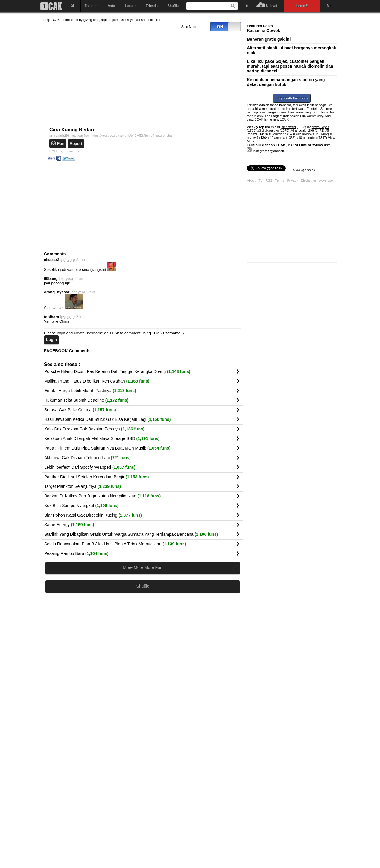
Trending (92, 6)
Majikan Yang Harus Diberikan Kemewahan (97, 381)
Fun (61, 144)
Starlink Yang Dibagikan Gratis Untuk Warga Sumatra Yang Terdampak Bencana (131, 534)
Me (329, 6)
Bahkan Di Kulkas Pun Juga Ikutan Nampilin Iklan (102, 496)
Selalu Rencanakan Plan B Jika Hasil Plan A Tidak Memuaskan (115, 544)
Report (76, 144)
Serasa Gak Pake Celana (80, 410)
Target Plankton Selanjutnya (83, 486)
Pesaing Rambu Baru (76, 553)
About (251, 180)
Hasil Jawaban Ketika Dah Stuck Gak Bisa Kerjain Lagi (108, 419)
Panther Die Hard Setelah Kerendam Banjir (96, 477)
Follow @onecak (303, 170)
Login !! (302, 6)
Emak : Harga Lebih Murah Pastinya (90, 391)
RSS (269, 180)
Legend (131, 6)
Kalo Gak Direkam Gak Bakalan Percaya (94, 429)
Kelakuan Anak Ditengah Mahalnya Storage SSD (102, 438)
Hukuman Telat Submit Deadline (86, 400)
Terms (280, 180)
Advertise (326, 180)
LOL (72, 6)
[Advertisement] (88, 208)
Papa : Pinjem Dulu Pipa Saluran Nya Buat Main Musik (107, 448)
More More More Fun (143, 567)
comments (64, 151)
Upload (272, 6)
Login (51, 340)
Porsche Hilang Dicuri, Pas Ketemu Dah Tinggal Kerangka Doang (117, 371)
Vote (111, 6)
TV (261, 180)
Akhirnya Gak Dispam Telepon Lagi (87, 458)
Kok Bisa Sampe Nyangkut (81, 506)
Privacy (293, 180)
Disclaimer (309, 180)
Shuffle (173, 6)
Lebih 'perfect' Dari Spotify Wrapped (90, 467)
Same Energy (69, 525)
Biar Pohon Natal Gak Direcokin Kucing (93, 515)
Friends (152, 6)
